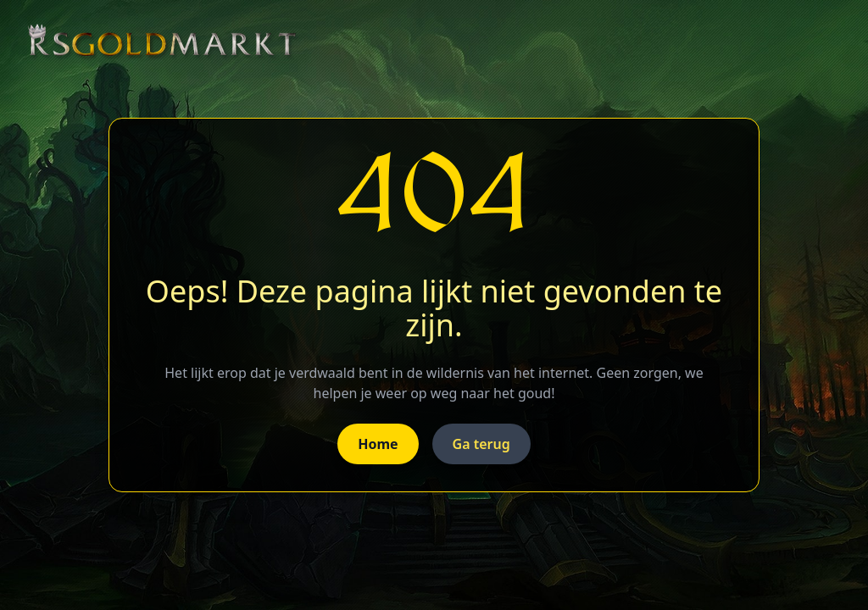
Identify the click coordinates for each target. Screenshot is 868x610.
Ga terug (481, 444)
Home (378, 444)
